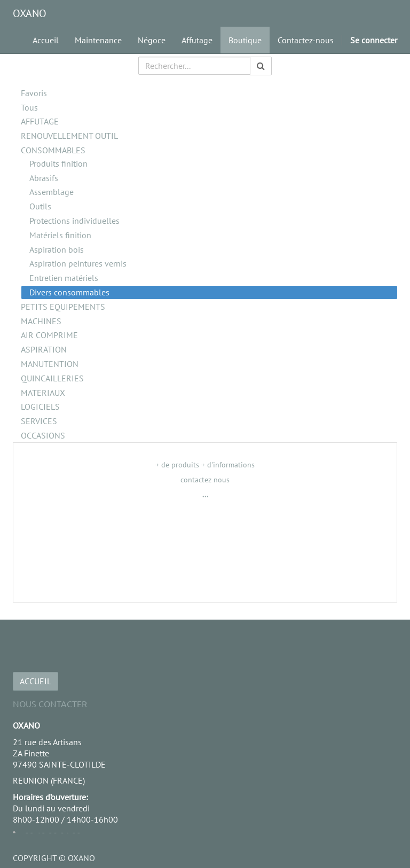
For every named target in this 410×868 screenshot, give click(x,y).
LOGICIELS (40, 406)
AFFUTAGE (40, 121)
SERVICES (39, 421)
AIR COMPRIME (49, 335)
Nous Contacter (50, 703)
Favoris (34, 93)
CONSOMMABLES (53, 150)
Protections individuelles (74, 221)
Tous (29, 107)
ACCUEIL (36, 681)
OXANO (30, 13)
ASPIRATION (44, 349)
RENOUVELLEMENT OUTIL (69, 136)
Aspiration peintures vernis (78, 263)
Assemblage (52, 192)
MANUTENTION (50, 364)
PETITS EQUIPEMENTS (63, 307)
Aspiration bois (57, 249)
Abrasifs (44, 178)
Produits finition (58, 163)
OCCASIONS (43, 435)
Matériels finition (60, 235)
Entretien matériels (64, 278)
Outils (40, 206)
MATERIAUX (43, 393)
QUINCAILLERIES (52, 378)
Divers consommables (69, 292)
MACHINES (41, 321)
